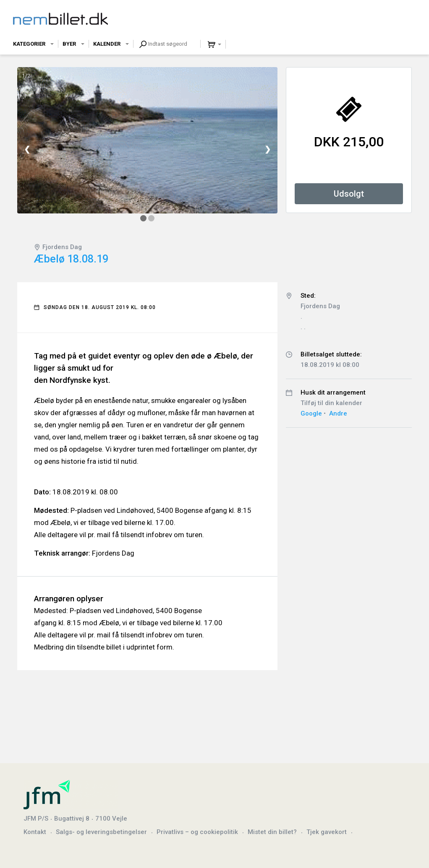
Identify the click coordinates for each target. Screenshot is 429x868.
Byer (69, 44)
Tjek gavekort (327, 832)
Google (311, 413)
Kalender (107, 44)
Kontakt (35, 832)
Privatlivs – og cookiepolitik (197, 832)
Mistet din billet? (272, 832)
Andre (338, 413)
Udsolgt (349, 194)
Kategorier (29, 44)
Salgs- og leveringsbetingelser (101, 832)
